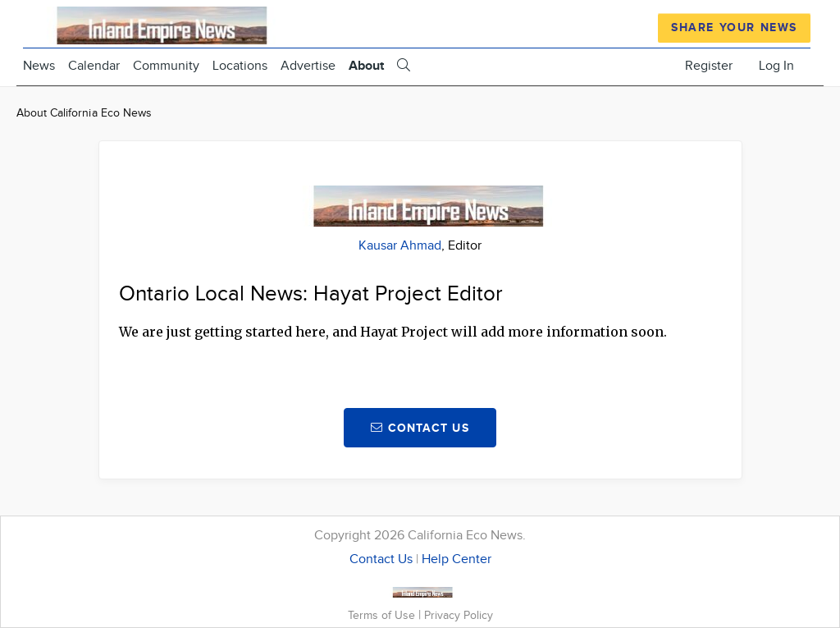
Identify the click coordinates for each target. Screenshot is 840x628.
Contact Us (381, 559)
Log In (776, 66)
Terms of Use (383, 615)
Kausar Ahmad (400, 246)
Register (709, 66)
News (39, 66)
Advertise (308, 66)
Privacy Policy (459, 615)
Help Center (457, 559)
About (366, 66)
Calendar (94, 66)
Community (166, 66)
